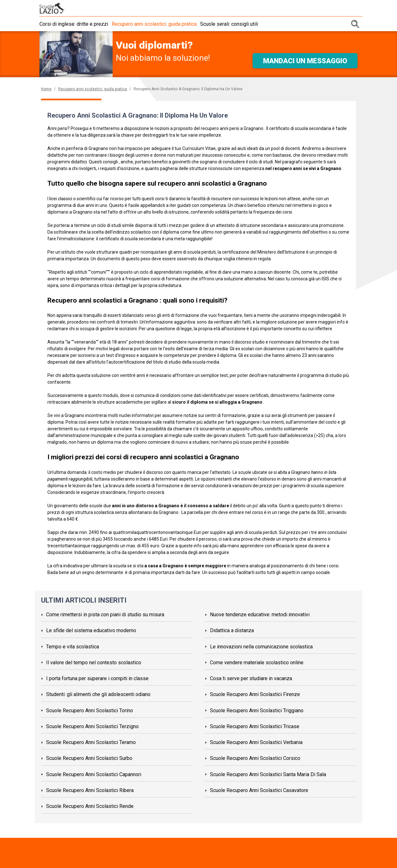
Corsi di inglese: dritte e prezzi (74, 24)
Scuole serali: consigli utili (235, 24)
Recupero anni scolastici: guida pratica (157, 24)
